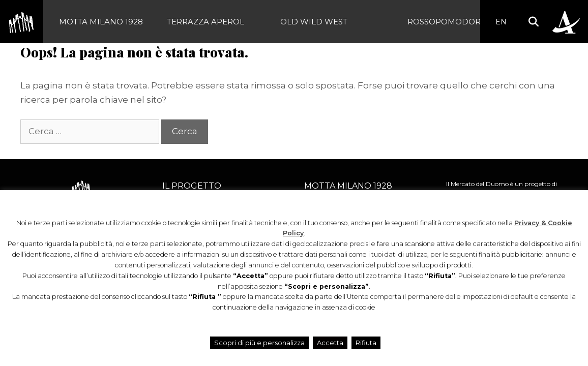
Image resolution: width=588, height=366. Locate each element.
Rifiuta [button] (366, 343)
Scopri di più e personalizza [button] (259, 343)
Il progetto (192, 186)
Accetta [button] (330, 343)
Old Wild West (314, 22)
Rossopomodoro (447, 22)
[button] (533, 22)
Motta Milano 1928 (101, 22)
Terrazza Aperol (205, 22)
